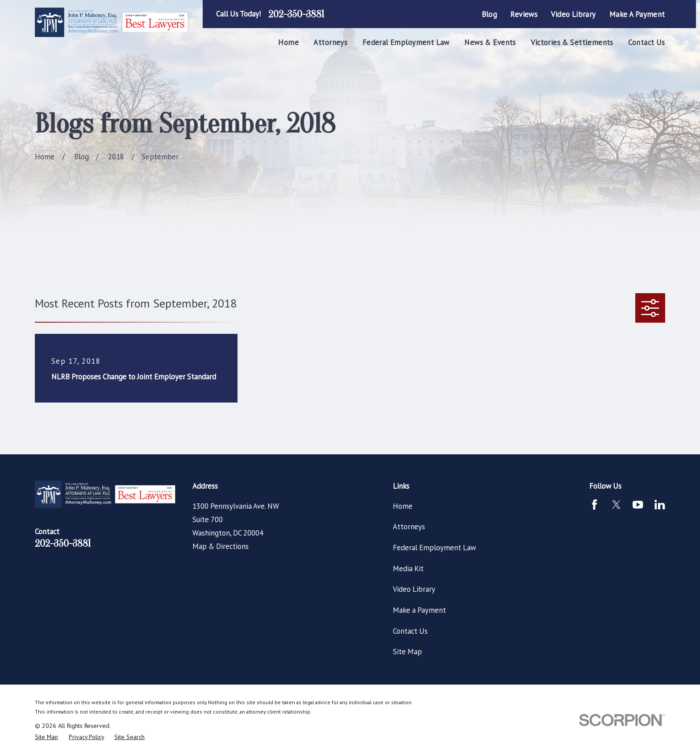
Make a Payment (637, 14)
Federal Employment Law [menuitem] (406, 42)
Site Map (407, 652)
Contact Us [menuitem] (646, 42)
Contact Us (410, 631)
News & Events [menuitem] (490, 42)
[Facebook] (594, 505)
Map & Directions (221, 546)
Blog (490, 14)
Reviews (524, 14)
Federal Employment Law (434, 548)
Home (403, 506)
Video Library (573, 14)
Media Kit (408, 569)
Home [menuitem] (288, 42)
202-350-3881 (296, 14)
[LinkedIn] (660, 505)
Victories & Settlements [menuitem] (572, 42)
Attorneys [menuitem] (330, 42)
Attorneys (409, 527)
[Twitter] (616, 505)
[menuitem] (46, 737)
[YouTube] (638, 505)
